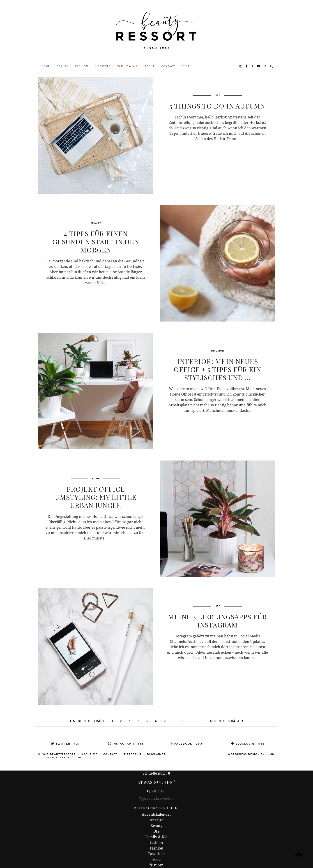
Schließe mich (156, 773)
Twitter (65, 744)
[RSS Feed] (265, 66)
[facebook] (247, 66)
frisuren (156, 865)
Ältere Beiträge (227, 721)
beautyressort (63, 754)
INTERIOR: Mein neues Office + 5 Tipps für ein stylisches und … (217, 369)
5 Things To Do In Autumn (217, 106)
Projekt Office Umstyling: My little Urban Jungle (96, 497)
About (150, 66)
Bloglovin (248, 744)
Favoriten (156, 854)
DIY (156, 831)
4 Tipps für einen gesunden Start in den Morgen (96, 242)
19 (201, 721)
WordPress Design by (251, 754)
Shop (186, 66)
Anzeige (157, 820)
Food (156, 859)
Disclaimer (156, 754)
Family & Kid (128, 66)
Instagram (126, 744)
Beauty (63, 66)
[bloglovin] (252, 66)
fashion (157, 843)
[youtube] (259, 66)
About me (90, 754)
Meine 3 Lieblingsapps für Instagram (217, 621)
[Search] (272, 66)
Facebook (187, 744)
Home (46, 66)
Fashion (82, 66)
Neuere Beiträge (87, 721)
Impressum (132, 754)
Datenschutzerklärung (62, 758)
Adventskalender (156, 814)
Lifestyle (103, 66)
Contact (168, 66)
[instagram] (241, 66)
